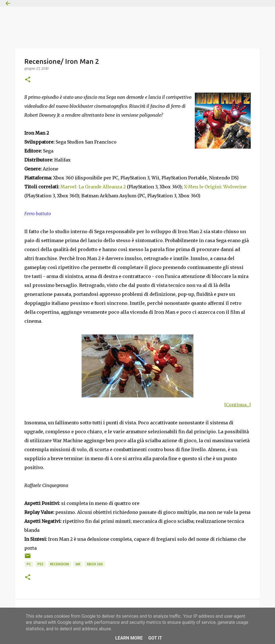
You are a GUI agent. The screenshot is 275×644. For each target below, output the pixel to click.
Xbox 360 (95, 564)
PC (29, 564)
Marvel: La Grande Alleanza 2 (93, 187)
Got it (155, 638)
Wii (78, 564)
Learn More (129, 638)
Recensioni (60, 564)
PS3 (41, 564)
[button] (28, 80)
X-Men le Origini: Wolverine (215, 187)
